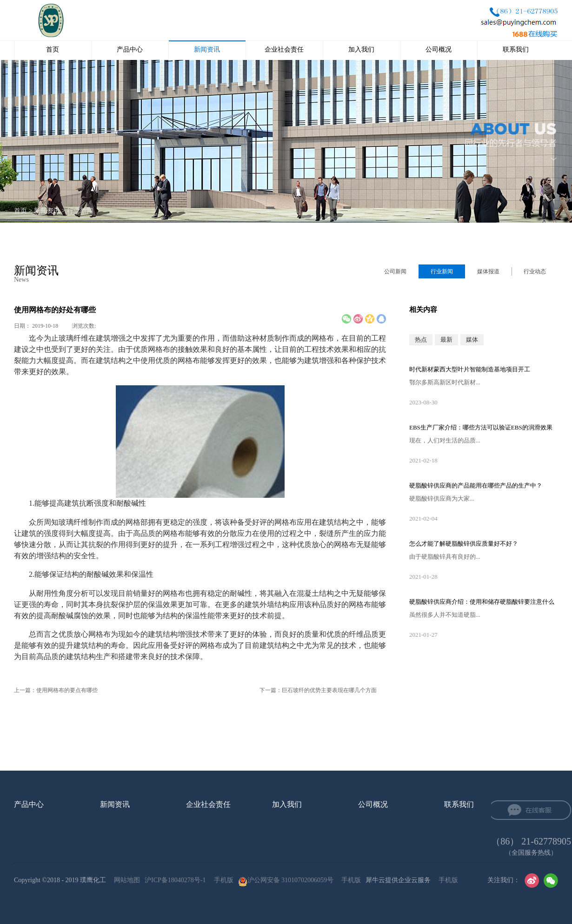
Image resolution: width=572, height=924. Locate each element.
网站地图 (125, 880)
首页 (53, 49)
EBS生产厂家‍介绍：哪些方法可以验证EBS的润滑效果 (481, 427)
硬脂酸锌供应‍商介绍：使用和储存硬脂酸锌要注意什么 (482, 602)
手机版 (222, 880)
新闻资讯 (47, 211)
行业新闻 (80, 211)
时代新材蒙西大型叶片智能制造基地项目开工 (470, 369)
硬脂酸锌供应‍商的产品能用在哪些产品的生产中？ (476, 485)
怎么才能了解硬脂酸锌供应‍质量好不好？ (464, 544)
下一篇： (318, 690)
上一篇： (56, 690)
